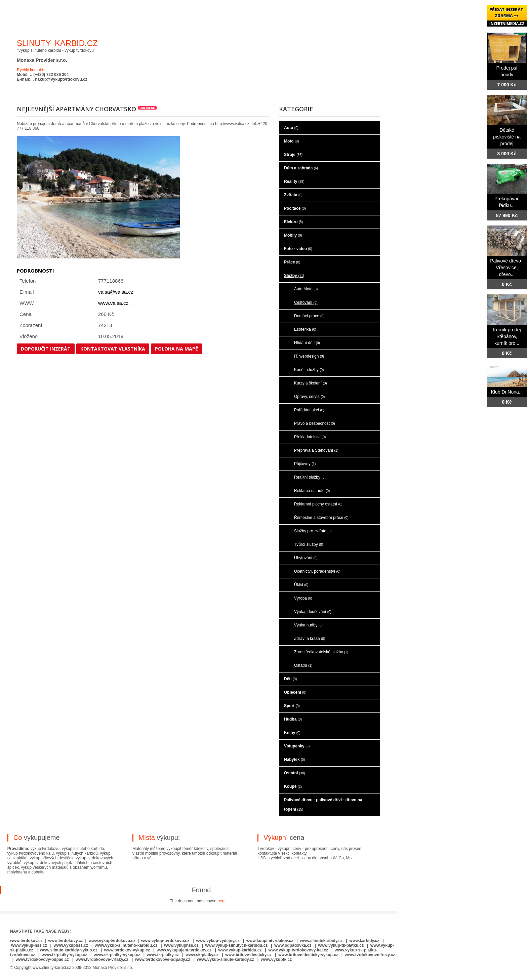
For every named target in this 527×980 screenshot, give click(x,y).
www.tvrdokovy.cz (65, 941)
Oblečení (295, 692)
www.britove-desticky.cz (248, 955)
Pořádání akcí (309, 410)
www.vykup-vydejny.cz (218, 941)
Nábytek (294, 760)
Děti (290, 679)
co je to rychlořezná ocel (206, 13)
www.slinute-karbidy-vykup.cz (69, 950)
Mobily (293, 235)
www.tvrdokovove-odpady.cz (163, 959)
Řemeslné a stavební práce (321, 518)
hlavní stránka (41, 13)
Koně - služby (309, 370)
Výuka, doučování (313, 612)
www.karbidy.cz (364, 941)
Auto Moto (306, 289)
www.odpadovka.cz (293, 945)
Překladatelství (310, 437)
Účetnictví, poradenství (317, 571)
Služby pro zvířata (313, 531)
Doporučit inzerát (46, 349)
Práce (292, 262)
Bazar (260, 13)
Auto (291, 128)
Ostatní (303, 665)
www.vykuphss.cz (71, 945)
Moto (291, 141)
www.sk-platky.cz (202, 955)
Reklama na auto (312, 491)
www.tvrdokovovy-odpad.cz (42, 959)
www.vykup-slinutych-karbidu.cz (237, 945)
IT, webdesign (309, 356)
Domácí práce (309, 316)
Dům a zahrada (301, 168)
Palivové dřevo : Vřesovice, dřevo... (507, 268)
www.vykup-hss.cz (29, 945)
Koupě (293, 786)
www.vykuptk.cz (276, 959)
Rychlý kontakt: (30, 70)
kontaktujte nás (301, 13)
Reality (294, 181)
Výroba (303, 598)
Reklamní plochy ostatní (318, 504)
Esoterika (305, 329)
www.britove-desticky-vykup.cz (308, 955)
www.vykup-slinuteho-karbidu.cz (126, 945)
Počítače (295, 208)
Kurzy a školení (311, 383)
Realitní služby (310, 477)
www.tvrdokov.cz (26, 941)
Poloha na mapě (176, 349)
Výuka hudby (308, 625)
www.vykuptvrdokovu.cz (112, 941)
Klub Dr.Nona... (507, 392)
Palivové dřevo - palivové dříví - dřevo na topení (323, 805)
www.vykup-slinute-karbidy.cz (226, 959)
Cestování (306, 302)
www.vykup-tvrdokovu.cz (165, 941)
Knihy (292, 733)
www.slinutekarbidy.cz (321, 941)
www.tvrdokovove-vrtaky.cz (102, 959)
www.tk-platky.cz (163, 955)
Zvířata (293, 195)
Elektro (293, 222)
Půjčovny (305, 464)
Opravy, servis (309, 397)
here (221, 901)
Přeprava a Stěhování (316, 450)
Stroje (293, 155)
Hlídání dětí (307, 343)
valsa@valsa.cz (116, 292)
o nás (79, 13)
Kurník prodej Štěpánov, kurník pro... (507, 336)
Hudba (293, 719)
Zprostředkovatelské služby (321, 652)
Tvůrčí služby (309, 544)
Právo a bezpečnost (315, 423)
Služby (294, 276)
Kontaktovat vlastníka (113, 349)
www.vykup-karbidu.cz (240, 950)
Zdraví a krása (310, 639)
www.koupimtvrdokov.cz (270, 941)
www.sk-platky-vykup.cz (117, 955)
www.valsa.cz (113, 303)
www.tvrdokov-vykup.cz (128, 950)
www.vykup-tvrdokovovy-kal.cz (299, 950)
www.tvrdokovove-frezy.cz (370, 955)
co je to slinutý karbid (128, 13)
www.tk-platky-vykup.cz (64, 955)
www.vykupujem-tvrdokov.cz (185, 950)
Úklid (301, 585)
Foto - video (298, 249)
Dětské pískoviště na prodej (507, 137)
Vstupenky (297, 746)
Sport (292, 706)
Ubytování (306, 558)
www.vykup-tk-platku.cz (341, 945)
